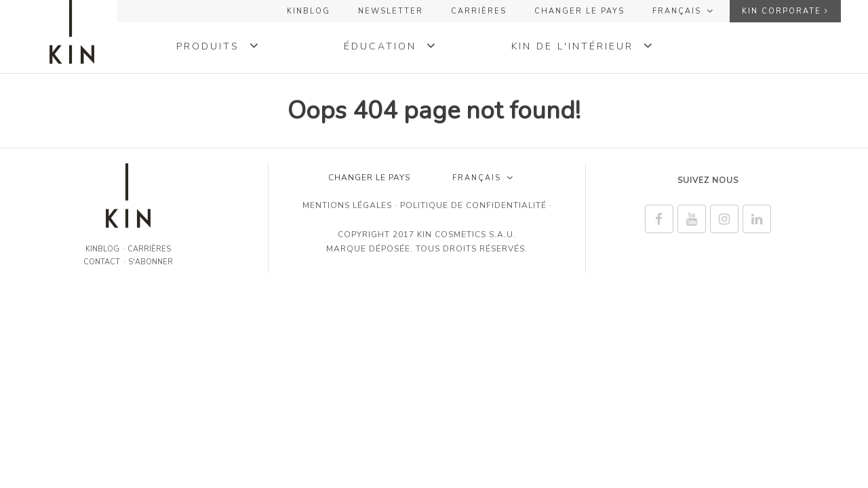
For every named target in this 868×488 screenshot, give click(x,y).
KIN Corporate (785, 11)
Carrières (479, 11)
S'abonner (151, 262)
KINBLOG (309, 11)
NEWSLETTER (391, 11)
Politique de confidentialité (473, 205)
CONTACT (102, 262)
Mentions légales (347, 205)
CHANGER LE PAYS (579, 11)
